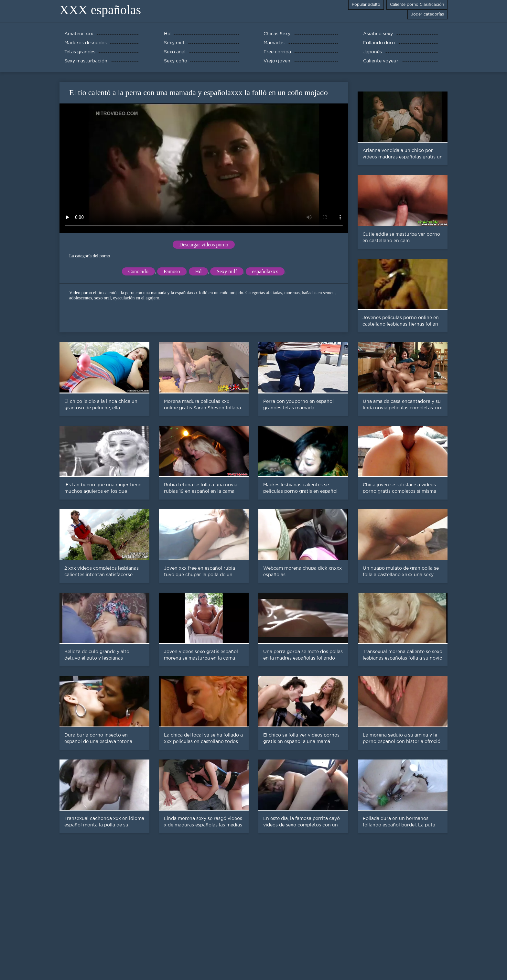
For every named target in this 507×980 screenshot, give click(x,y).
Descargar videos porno (204, 245)
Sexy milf (227, 271)
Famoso (172, 271)
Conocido (138, 271)
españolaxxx (265, 271)
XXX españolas (100, 10)
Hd (199, 271)
